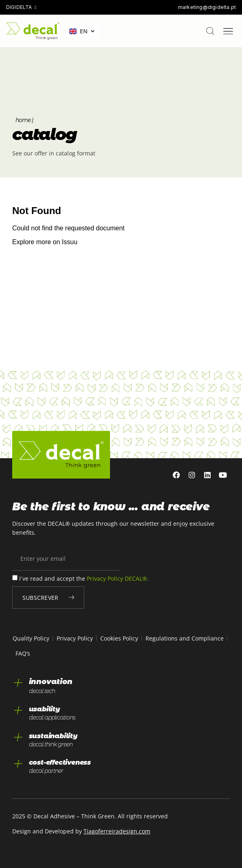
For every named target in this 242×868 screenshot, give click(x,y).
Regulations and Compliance (185, 638)
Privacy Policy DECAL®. (118, 579)
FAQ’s (23, 653)
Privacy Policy (75, 638)
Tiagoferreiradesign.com (117, 831)
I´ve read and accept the (84, 579)
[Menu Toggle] (228, 31)
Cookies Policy (119, 638)
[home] (33, 31)
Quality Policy (31, 638)
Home (23, 120)
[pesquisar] (210, 31)
